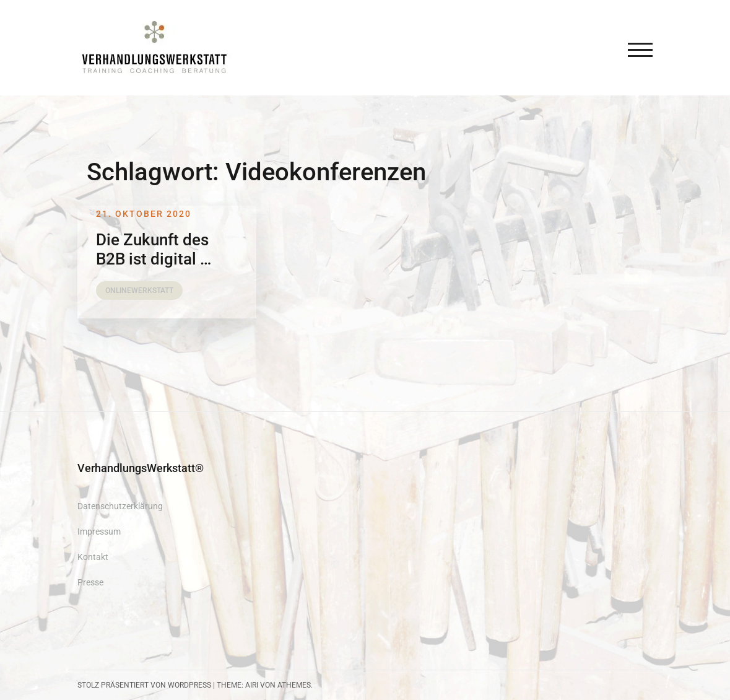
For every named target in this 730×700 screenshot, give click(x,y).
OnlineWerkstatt (139, 291)
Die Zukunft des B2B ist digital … (154, 249)
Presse (90, 582)
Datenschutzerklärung (120, 506)
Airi (252, 685)
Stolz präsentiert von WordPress (144, 685)
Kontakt (93, 557)
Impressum (99, 532)
